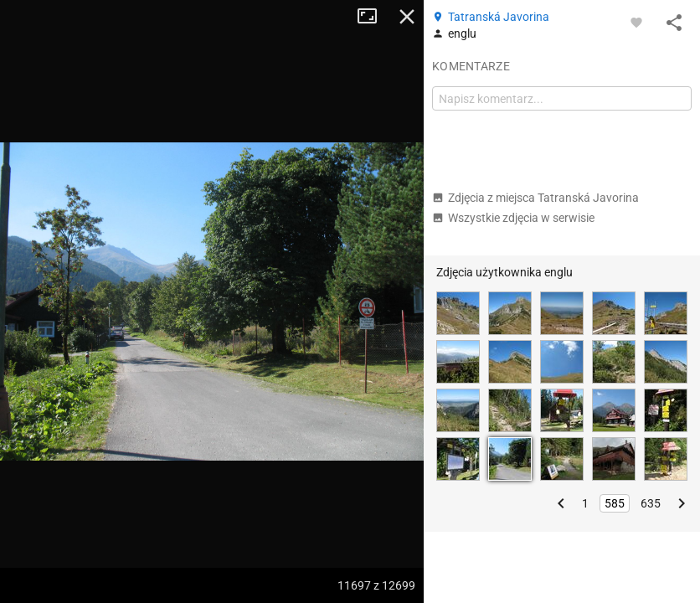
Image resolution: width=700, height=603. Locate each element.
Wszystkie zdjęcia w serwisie (513, 218)
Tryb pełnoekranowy (373, 17)
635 (651, 503)
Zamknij (407, 17)
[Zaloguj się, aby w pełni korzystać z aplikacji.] (636, 22)
